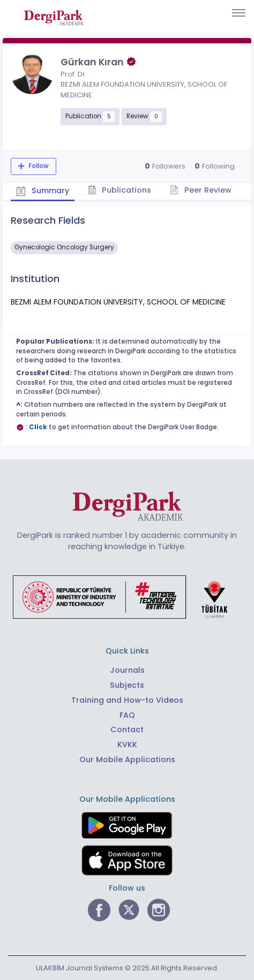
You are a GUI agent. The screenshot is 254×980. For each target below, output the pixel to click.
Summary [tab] (43, 191)
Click (38, 427)
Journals (127, 670)
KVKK (127, 745)
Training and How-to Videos (127, 700)
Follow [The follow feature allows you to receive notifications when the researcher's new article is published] (38, 166)
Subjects (127, 685)
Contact (127, 730)
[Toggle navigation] (239, 13)
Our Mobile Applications (127, 759)
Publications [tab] (120, 190)
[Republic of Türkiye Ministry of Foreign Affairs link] (127, 597)
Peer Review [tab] (201, 190)
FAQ (127, 715)
